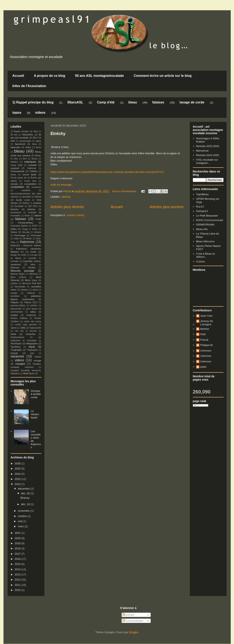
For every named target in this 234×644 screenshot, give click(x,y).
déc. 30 (26, 493)
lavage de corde (192, 102)
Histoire (38, 232)
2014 (18, 569)
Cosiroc (201, 261)
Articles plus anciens (167, 207)
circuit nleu (30, 181)
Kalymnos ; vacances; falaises (26, 245)
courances (36, 187)
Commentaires (133, 621)
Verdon (38, 357)
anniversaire (25, 141)
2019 (18, 543)
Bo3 (25, 159)
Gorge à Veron (30, 229)
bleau (133, 102)
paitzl (203, 367)
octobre (23, 516)
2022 (18, 484)
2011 (18, 585)
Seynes (33, 331)
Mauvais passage (23, 271)
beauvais (15, 147)
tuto (32, 353)
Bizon (39, 147)
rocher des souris (32, 321)
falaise (38, 215)
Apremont (20, 144)
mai (20, 521)
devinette (27, 197)
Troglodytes (32, 350)
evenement (16, 213)
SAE (23, 328)
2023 (18, 479)
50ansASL (75, 102)
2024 (18, 474)
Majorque (15, 268)
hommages (36, 235)
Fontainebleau (26, 223)
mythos (14, 283)
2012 (18, 580)
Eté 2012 (33, 206)
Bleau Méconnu (205, 241)
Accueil (18, 76)
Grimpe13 (202, 211)
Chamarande (18, 171)
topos (17, 113)
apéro (39, 141)
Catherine (32, 168)
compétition (17, 187)
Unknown (206, 351)
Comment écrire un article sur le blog (163, 76)
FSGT (35, 226)
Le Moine (16, 258)
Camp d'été (106, 102)
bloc (16, 159)
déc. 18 (26, 504)
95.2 (35, 138)
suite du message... (62, 185)
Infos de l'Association (29, 86)
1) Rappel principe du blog (33, 102)
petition (34, 306)
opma (35, 290)
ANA (13, 141)
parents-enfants (18, 306)
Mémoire (34, 274)
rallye (33, 312)
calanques (30, 162)
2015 (18, 564)
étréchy (66, 197)
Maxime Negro (18, 274)
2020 (18, 538)
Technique (16, 343)
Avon (34, 144)
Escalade (19, 206)
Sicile (14, 334)
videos (40, 113)
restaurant (31, 315)
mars (21, 526)
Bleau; (38, 156)
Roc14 (200, 207)
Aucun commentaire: (125, 191)
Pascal (204, 340)
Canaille (32, 165)
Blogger (133, 632)
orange (14, 293)
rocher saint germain (26, 325)
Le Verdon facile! (35, 414)
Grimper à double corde (36, 394)
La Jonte (31, 252)
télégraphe (32, 343)
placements (16, 309)
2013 (18, 574)
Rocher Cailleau (19, 318)
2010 (18, 590)
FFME (38, 219)
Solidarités (31, 334)
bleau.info (202, 229)
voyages (20, 364)
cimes (13, 175)
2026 (18, 463)
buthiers (14, 162)
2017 (18, 554)
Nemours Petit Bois (32, 283)
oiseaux (25, 290)
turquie (14, 353)
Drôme (26, 203)
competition (31, 184)
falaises (158, 102)
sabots (14, 328)
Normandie (20, 287)
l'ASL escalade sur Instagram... (207, 161)
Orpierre (31, 293)
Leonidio (32, 258)
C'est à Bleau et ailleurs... (205, 255)
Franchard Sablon (19, 226)
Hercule (26, 232)
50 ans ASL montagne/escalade (99, 76)
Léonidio (15, 261)
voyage (37, 360)
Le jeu (34, 255)
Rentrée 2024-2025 (208, 155)
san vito (19, 331)
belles (28, 147)
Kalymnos (27, 242)
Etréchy (15, 209)
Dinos (38, 197)
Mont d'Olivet (18, 277)
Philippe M (206, 345)
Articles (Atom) (76, 215)
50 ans (14, 135)
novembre (24, 511)
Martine (205, 329)
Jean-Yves (206, 316)
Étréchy (58, 134)
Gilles (14, 229)
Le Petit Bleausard (207, 216)
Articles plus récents (67, 207)
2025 (18, 469)
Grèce (14, 232)
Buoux (34, 159)
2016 (18, 559)
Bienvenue (202, 151)
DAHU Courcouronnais (210, 220)
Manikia (32, 268)
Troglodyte (16, 350)
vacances (17, 356)
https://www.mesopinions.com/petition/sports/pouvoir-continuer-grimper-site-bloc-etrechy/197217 (107, 172)
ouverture (15, 296)
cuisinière (26, 190)
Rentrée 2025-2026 (208, 146)
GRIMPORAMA (205, 225)
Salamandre (35, 328)
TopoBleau (16, 347)
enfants (37, 203)
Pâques (15, 302)
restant (14, 315)
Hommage (20, 235)
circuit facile (29, 174)
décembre (24, 489)
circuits (14, 184)
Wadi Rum (29, 373)
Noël (203, 334)
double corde (23, 200)
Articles (128, 615)
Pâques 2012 (31, 302)
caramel (15, 168)
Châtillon (34, 171)
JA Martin (27, 239)
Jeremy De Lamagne (207, 323)
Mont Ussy (31, 280)
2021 (18, 533)
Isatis (16, 239)
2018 (18, 548)
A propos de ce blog (49, 76)
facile (27, 216)
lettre (33, 265)
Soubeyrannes (18, 337)
